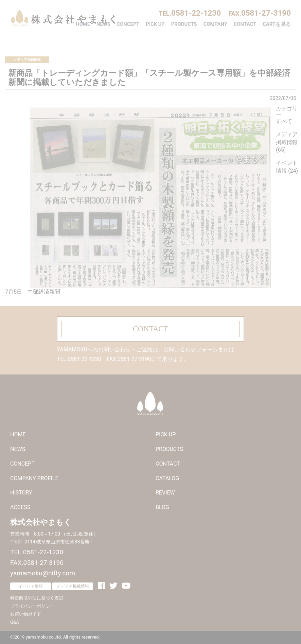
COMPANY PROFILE (34, 478)
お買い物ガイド (26, 614)
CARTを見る (277, 24)
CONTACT (245, 24)
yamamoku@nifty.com (43, 573)
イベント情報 (31, 586)
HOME (83, 24)
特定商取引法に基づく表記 (37, 598)
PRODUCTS (184, 24)
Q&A (15, 622)
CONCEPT (128, 24)
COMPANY (215, 24)
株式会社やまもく (63, 18)
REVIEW (165, 493)
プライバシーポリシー (32, 606)
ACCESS (20, 507)
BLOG (162, 507)
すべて (284, 121)
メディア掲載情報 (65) (287, 142)
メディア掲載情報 (27, 60)
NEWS (103, 24)
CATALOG (167, 478)
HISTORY (21, 493)
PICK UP (155, 24)
